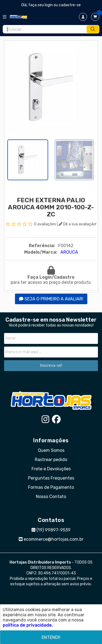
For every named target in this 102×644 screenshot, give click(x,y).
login (49, 5)
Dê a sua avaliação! (77, 224)
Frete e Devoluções (51, 469)
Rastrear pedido (51, 460)
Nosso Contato (51, 497)
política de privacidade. (28, 625)
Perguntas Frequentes (51, 478)
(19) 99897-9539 (51, 530)
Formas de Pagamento (51, 487)
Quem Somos (51, 450)
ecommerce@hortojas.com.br (51, 539)
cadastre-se (70, 5)
